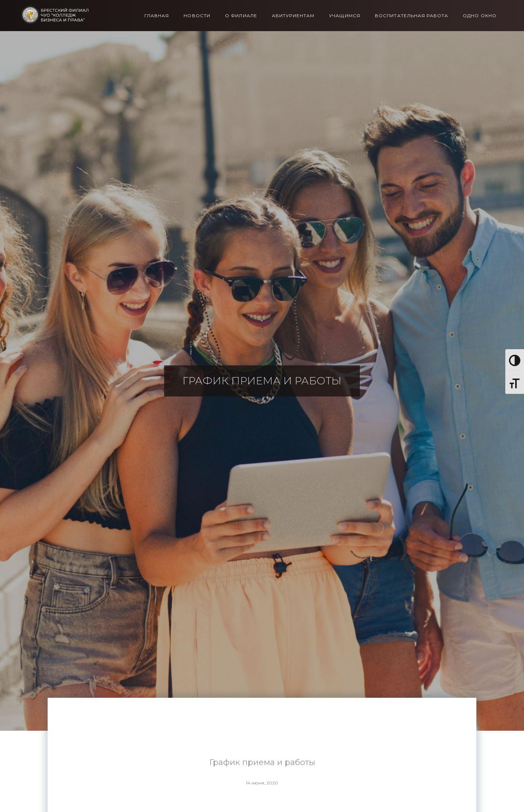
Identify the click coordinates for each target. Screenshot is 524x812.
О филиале (241, 16)
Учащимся (345, 16)
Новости (197, 16)
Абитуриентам (293, 16)
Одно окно (480, 16)
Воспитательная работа (412, 16)
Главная (157, 16)
